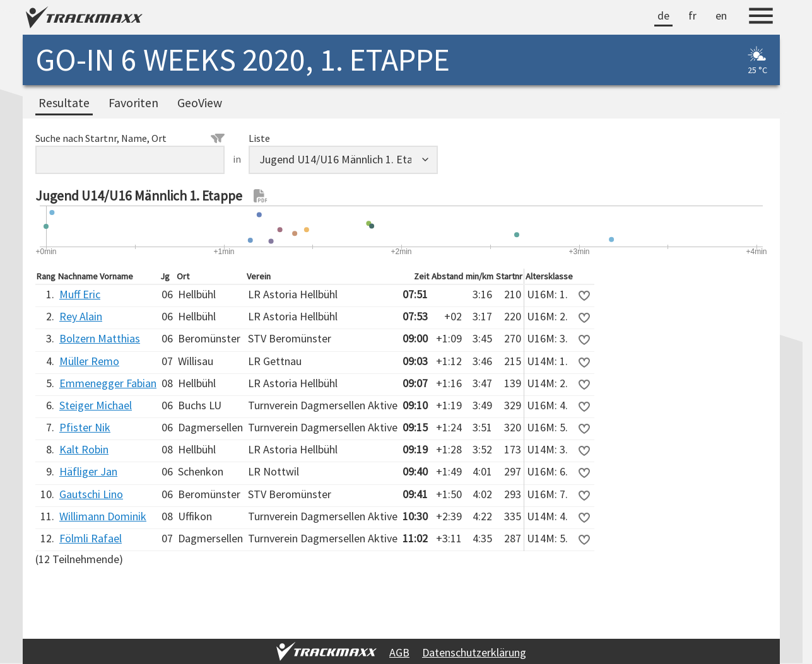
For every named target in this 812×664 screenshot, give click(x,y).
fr (692, 15)
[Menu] (761, 18)
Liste (259, 138)
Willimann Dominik (103, 516)
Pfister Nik (85, 427)
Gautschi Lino (91, 494)
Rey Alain (81, 316)
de (663, 15)
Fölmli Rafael (91, 538)
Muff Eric (80, 294)
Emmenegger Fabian (108, 383)
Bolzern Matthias (100, 338)
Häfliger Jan (88, 471)
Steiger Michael (96, 405)
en (721, 15)
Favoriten (133, 103)
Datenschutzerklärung (474, 652)
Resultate (64, 103)
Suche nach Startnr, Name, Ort (130, 138)
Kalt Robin (84, 449)
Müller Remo (89, 361)
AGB (399, 652)
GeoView (200, 103)
